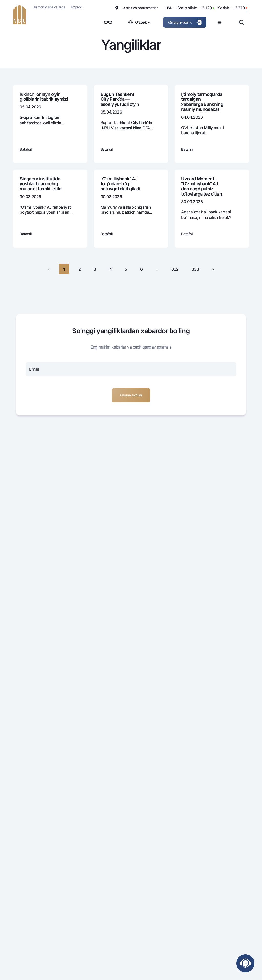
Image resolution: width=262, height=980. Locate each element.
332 (175, 269)
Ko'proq (76, 7)
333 (195, 269)
